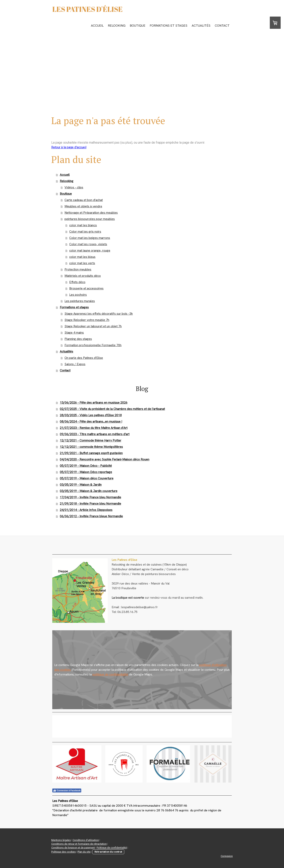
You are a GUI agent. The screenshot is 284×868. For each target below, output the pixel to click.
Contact (222, 26)
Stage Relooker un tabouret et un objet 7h (93, 326)
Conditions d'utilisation (86, 840)
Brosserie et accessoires (86, 288)
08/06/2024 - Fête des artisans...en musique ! (91, 421)
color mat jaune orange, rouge (90, 250)
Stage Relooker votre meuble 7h (87, 320)
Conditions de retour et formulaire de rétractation (79, 844)
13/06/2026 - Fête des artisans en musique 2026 (94, 403)
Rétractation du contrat (108, 852)
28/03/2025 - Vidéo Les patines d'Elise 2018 (91, 415)
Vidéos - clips (74, 187)
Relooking (117, 26)
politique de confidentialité (110, 674)
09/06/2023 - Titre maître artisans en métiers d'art (95, 434)
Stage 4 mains (74, 333)
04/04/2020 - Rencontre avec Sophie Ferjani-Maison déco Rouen (105, 459)
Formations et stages (169, 26)
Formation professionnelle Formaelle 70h (93, 345)
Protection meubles (78, 269)
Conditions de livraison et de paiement (73, 848)
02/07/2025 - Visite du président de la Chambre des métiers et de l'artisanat (112, 409)
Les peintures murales (80, 301)
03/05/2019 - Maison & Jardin (81, 485)
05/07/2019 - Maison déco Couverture (87, 478)
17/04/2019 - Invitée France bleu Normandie (90, 497)
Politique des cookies (64, 852)
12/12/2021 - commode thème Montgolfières (91, 447)
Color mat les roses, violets (88, 244)
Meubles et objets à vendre (83, 206)
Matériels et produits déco (83, 276)
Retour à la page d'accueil (69, 147)
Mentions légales (61, 840)
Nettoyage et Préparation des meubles (91, 213)
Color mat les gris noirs (85, 231)
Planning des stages (78, 339)
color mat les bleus (82, 257)
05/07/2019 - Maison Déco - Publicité (86, 466)
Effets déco (77, 282)
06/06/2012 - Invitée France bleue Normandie (91, 516)
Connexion (227, 856)
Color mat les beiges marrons (90, 238)
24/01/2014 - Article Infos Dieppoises (86, 510)
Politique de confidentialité (112, 848)
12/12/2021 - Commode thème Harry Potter (91, 440)
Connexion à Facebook (67, 790)
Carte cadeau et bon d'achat (84, 200)
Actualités (201, 26)
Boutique (138, 26)
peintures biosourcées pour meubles (90, 219)
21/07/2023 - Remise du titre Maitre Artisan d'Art (94, 428)
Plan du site (84, 852)
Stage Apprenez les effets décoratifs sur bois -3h (99, 314)
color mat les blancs (83, 225)
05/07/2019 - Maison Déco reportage (86, 472)
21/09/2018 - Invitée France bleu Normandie (90, 504)
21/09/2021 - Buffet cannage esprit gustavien (91, 453)
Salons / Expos (75, 364)
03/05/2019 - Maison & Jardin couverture (89, 491)
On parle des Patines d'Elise (84, 358)
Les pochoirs (78, 295)
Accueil (97, 26)
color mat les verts (82, 263)
